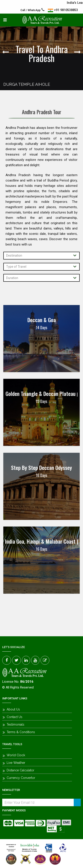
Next (76, 52)
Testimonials (15, 724)
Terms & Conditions (21, 732)
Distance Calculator (20, 770)
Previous (7, 52)
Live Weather (16, 763)
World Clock (16, 755)
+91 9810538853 (66, 10)
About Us (13, 709)
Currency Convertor (21, 778)
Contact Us (14, 717)
